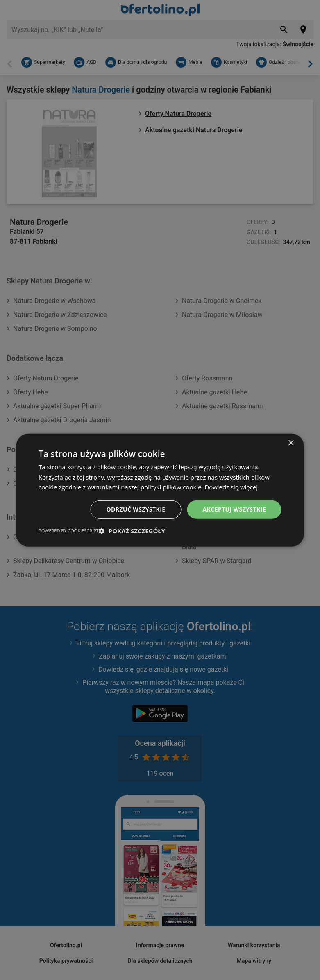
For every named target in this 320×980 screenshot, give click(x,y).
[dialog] (160, 490)
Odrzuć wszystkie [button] (136, 509)
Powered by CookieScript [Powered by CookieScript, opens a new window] (69, 531)
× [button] (291, 443)
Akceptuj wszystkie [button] (234, 509)
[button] (132, 531)
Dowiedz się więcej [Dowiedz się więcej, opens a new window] (231, 487)
